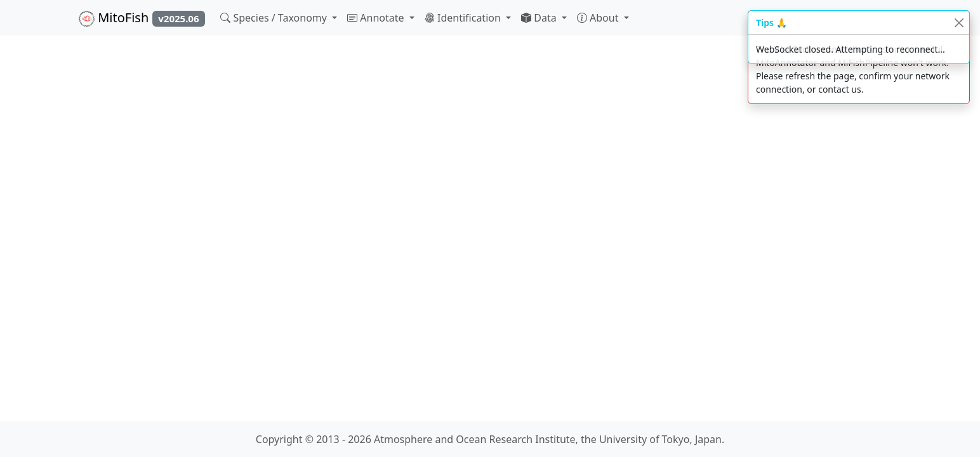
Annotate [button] (377, 18)
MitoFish (142, 18)
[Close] (959, 23)
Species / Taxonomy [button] (275, 18)
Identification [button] (464, 18)
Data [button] (540, 18)
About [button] (599, 18)
